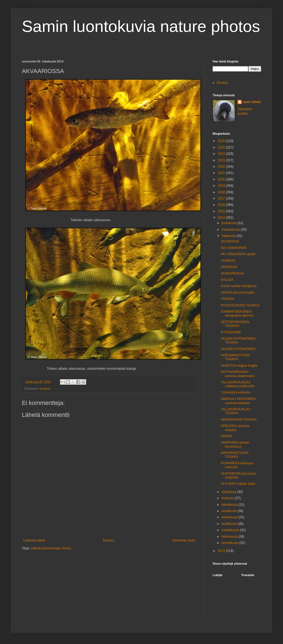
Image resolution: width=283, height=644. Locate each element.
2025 (222, 148)
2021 (222, 173)
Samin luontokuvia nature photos (141, 26)
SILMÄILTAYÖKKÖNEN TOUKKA (238, 341)
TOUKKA (228, 299)
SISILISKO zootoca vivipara (235, 428)
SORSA (227, 436)
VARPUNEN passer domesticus (235, 444)
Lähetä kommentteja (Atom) (51, 548)
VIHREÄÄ (228, 261)
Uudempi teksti (34, 540)
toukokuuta (230, 517)
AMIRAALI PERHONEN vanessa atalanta (238, 401)
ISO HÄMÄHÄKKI (234, 248)
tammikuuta (231, 543)
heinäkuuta (230, 505)
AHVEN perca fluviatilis (238, 293)
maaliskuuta (231, 530)
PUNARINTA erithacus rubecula (237, 465)
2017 (222, 198)
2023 (222, 160)
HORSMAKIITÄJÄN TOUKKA (235, 357)
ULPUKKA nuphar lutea (238, 484)
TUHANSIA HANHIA (236, 393)
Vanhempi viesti (183, 540)
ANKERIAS (229, 267)
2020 (222, 179)
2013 (222, 551)
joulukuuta (230, 223)
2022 (222, 167)
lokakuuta (229, 236)
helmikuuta (230, 537)
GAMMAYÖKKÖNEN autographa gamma (237, 314)
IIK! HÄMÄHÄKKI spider (238, 254)
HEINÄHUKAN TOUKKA (239, 420)
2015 (222, 211)
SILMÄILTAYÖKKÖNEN (238, 349)
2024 (222, 154)
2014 (222, 218)
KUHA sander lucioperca (239, 286)
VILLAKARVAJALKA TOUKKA (236, 411)
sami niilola (252, 102)
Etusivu (108, 540)
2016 (222, 205)
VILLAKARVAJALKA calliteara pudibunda (237, 384)
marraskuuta (231, 230)
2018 (222, 192)
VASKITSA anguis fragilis (239, 366)
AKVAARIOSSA (232, 273)
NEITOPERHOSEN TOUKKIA (235, 324)
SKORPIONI (230, 242)
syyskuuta (229, 492)
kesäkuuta (230, 511)
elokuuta (228, 498)
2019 (222, 186)
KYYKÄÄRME (231, 332)
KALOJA (227, 280)
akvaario (45, 389)
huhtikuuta (230, 524)
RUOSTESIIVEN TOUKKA (240, 305)
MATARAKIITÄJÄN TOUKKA (235, 455)
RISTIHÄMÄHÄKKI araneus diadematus (238, 374)
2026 (222, 141)
